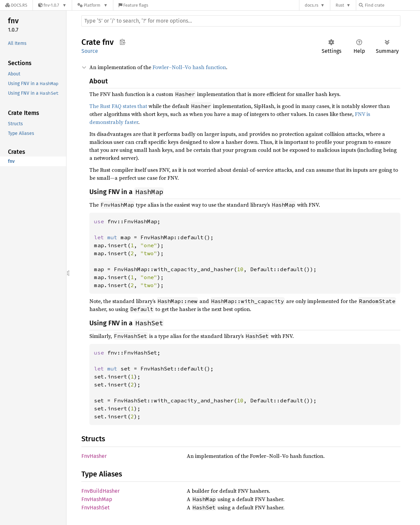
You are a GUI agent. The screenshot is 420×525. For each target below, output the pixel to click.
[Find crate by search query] (392, 5)
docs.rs (312, 5)
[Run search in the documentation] (241, 21)
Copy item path (122, 42)
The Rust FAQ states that (118, 106)
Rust (340, 5)
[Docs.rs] (16, 5)
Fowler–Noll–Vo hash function (189, 67)
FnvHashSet (96, 508)
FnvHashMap (97, 499)
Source (90, 51)
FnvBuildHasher (101, 491)
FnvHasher (94, 456)
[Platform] (93, 5)
